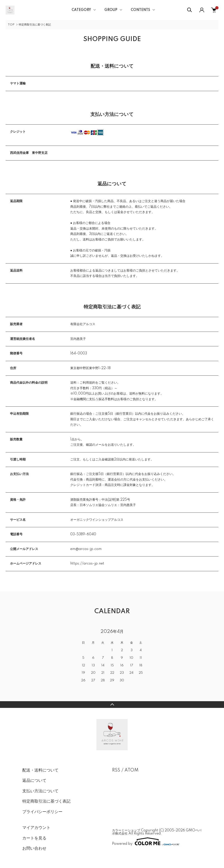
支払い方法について (40, 791)
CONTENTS (140, 10)
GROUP (111, 10)
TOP (11, 25)
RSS (116, 770)
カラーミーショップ (126, 830)
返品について (34, 781)
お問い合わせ (34, 849)
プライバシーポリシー (42, 812)
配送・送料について (40, 770)
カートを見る (34, 838)
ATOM (132, 770)
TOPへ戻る (112, 705)
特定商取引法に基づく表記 (46, 801)
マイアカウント (36, 828)
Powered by (146, 841)
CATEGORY (81, 10)
